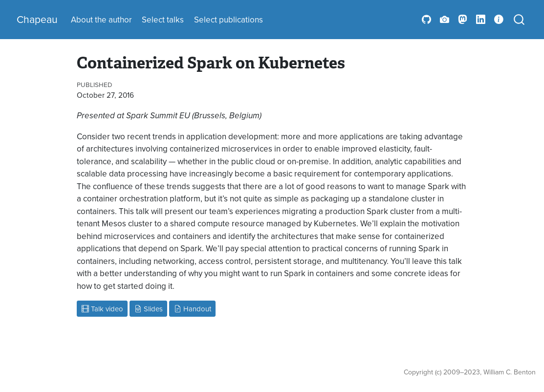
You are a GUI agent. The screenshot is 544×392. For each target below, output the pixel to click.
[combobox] (520, 20)
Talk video (102, 309)
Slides (149, 309)
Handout (193, 309)
